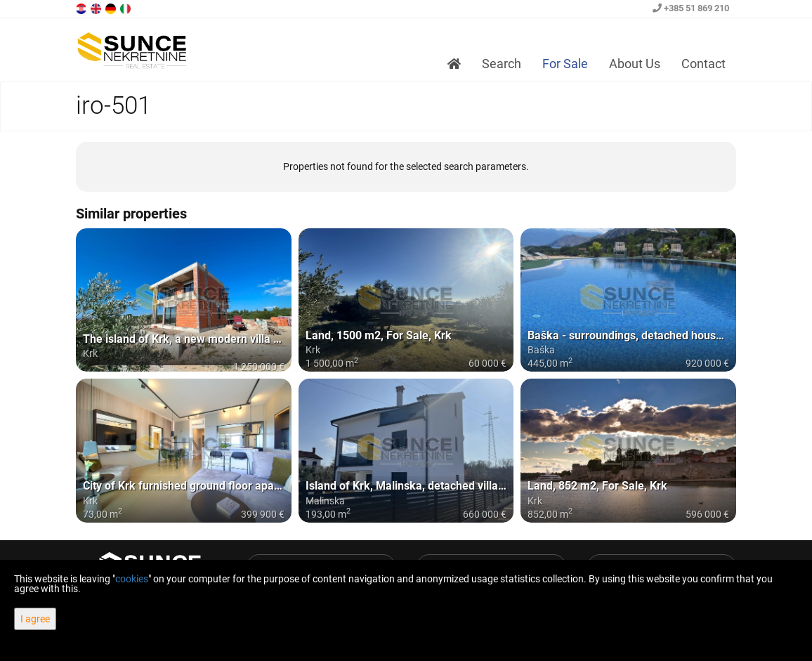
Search (502, 64)
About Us (635, 64)
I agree (35, 619)
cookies (132, 579)
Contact (703, 64)
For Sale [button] (565, 64)
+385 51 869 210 (691, 8)
